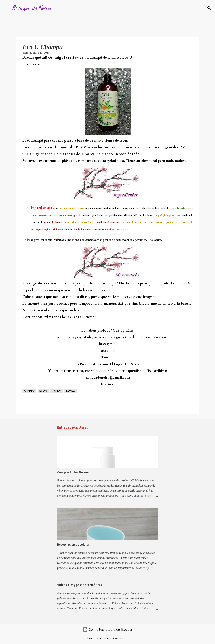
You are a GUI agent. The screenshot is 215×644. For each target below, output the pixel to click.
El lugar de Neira (31, 8)
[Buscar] (56, 8)
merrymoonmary (119, 638)
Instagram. (108, 344)
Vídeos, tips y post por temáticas (79, 585)
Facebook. (108, 351)
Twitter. (107, 357)
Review (71, 391)
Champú (29, 391)
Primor (57, 391)
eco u (43, 391)
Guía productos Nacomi (73, 472)
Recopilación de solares (73, 545)
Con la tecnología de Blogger (108, 629)
